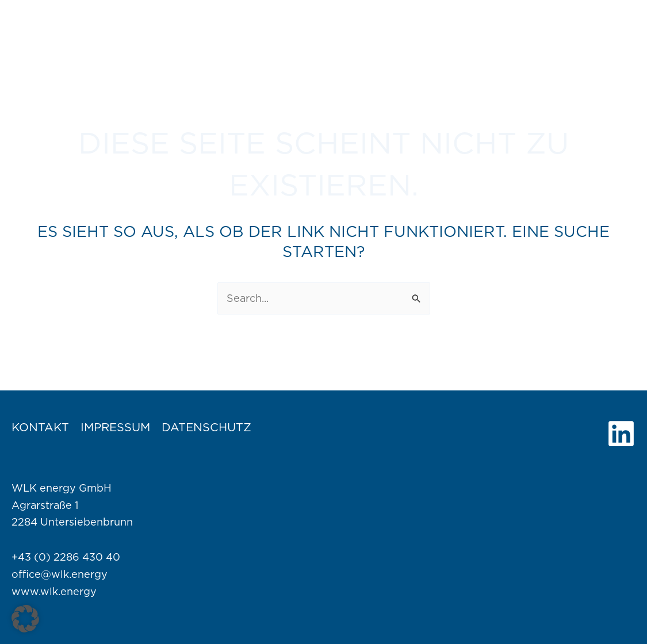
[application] (394, 23)
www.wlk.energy (54, 591)
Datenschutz (206, 427)
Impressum (115, 427)
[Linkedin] (621, 434)
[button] (25, 619)
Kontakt (40, 427)
